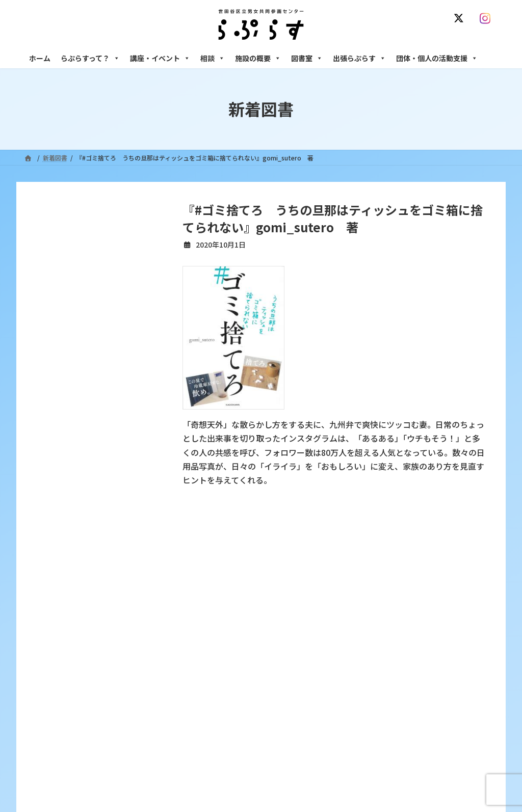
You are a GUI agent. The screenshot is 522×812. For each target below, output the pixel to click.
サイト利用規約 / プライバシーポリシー (265, 557)
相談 (213, 58)
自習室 (372, 750)
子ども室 (375, 768)
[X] (461, 18)
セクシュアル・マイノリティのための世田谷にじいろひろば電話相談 (429, 657)
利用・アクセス (220, 635)
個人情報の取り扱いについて (449, 557)
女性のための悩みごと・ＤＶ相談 (408, 618)
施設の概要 (258, 58)
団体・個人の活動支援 (437, 58)
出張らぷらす (359, 58)
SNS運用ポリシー (364, 557)
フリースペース (383, 732)
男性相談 (375, 679)
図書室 (307, 58)
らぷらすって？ (90, 58)
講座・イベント (160, 58)
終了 (205, 688)
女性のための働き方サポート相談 (408, 635)
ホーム (40, 58)
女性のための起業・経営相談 (402, 697)
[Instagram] (487, 18)
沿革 (205, 618)
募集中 (208, 671)
